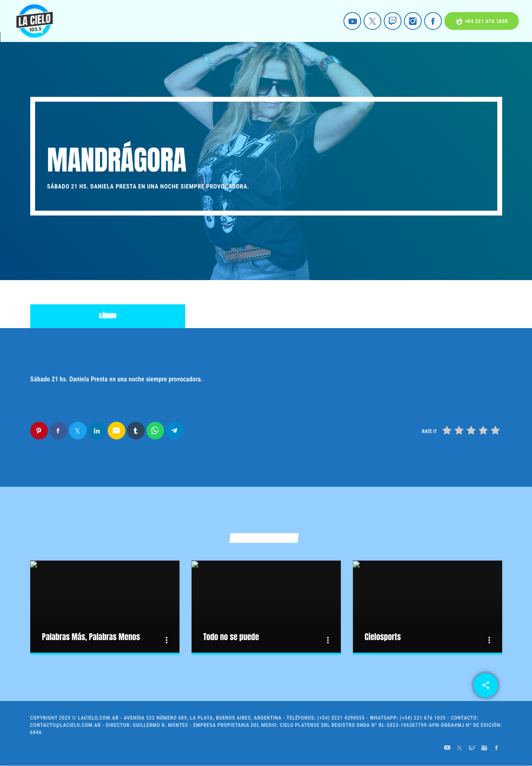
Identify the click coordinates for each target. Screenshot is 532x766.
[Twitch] (393, 21)
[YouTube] (353, 21)
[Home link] (34, 21)
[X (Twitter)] (373, 21)
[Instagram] (413, 21)
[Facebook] (433, 21)
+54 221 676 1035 (482, 21)
